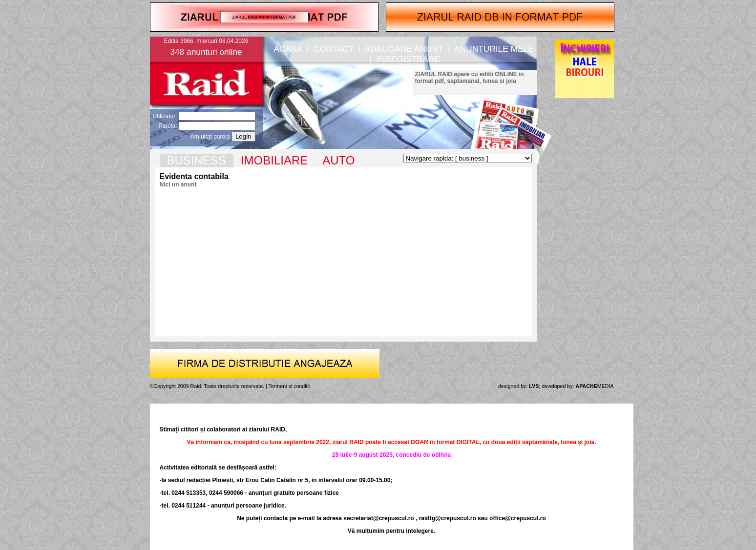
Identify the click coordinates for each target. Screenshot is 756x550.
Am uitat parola (210, 137)
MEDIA (595, 386)
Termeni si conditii (289, 386)
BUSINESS (197, 160)
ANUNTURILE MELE (494, 49)
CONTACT (334, 49)
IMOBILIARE (274, 160)
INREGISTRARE (408, 59)
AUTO (338, 160)
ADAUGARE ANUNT (404, 49)
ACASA (288, 49)
